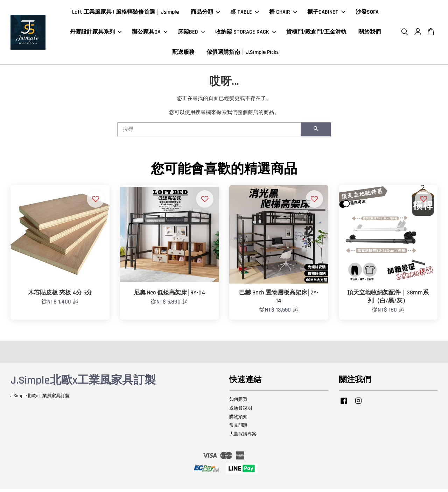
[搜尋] (209, 132)
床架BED (191, 33)
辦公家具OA (150, 33)
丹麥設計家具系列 (96, 33)
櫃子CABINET (326, 13)
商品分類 (205, 13)
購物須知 (238, 419)
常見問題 (238, 428)
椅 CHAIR (283, 13)
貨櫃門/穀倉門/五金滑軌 (316, 33)
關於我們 (370, 33)
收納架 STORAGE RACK (246, 33)
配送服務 (183, 53)
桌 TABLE (245, 13)
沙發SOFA (367, 13)
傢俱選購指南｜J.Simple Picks (243, 53)
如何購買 (238, 402)
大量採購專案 (243, 437)
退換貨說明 (241, 411)
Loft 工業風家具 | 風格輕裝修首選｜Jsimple (125, 13)
